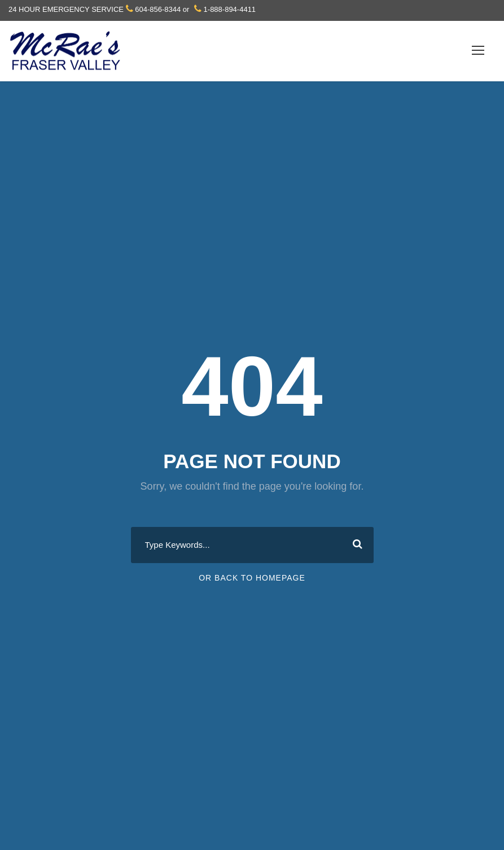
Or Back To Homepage (252, 578)
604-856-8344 (158, 9)
